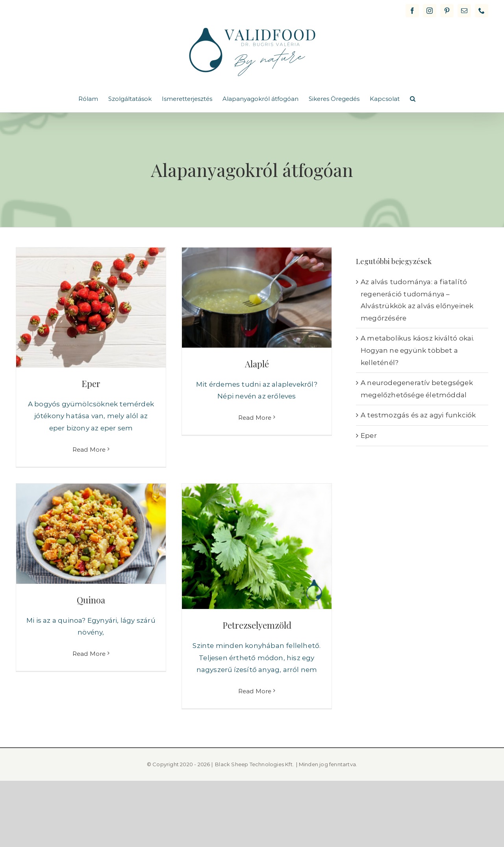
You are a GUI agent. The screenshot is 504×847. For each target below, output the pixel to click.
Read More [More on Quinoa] (89, 692)
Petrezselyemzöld (257, 625)
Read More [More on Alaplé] (255, 449)
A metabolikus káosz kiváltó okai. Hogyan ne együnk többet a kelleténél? (418, 350)
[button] (413, 99)
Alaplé (257, 364)
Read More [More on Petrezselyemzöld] (255, 691)
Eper (91, 383)
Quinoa (91, 600)
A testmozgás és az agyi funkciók (418, 415)
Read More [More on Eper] (89, 450)
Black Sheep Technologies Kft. (254, 764)
